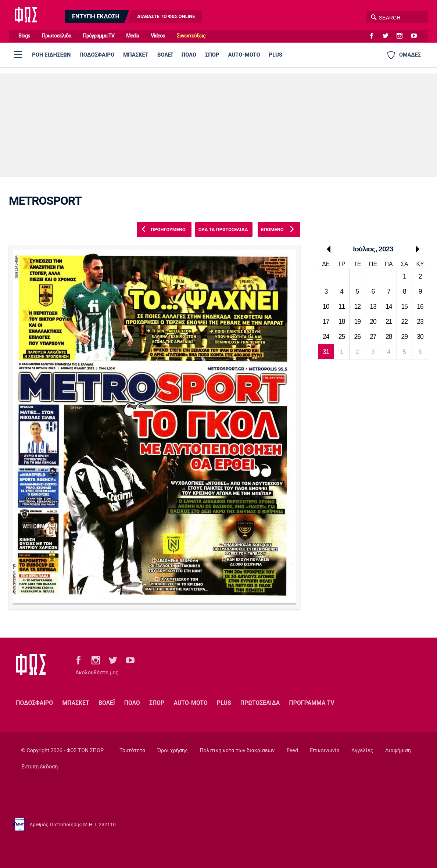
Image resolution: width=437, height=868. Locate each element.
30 (420, 337)
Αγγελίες (362, 751)
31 (326, 352)
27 (373, 337)
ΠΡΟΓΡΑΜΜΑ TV (312, 703)
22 (405, 322)
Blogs (24, 36)
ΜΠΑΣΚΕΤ (136, 55)
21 (389, 322)
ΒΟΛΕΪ (165, 55)
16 (420, 306)
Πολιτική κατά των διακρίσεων (237, 751)
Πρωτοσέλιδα (57, 36)
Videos (158, 36)
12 (357, 306)
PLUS (276, 55)
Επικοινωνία (325, 751)
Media (132, 36)
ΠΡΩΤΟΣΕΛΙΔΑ (260, 703)
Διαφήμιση (398, 751)
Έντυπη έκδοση (40, 767)
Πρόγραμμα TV (99, 36)
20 (373, 322)
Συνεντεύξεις (191, 36)
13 (373, 306)
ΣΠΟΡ (212, 55)
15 (405, 306)
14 (389, 306)
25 (342, 337)
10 (326, 306)
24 (326, 337)
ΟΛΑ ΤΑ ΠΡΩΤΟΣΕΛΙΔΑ (223, 229)
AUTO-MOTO (244, 55)
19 (357, 322)
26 (357, 337)
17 (326, 322)
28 (389, 337)
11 (342, 306)
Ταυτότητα (132, 751)
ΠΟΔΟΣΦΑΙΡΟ (97, 55)
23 (420, 322)
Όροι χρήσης (173, 751)
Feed (292, 751)
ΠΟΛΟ (189, 55)
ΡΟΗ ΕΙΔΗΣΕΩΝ (51, 55)
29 (405, 337)
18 (342, 322)
